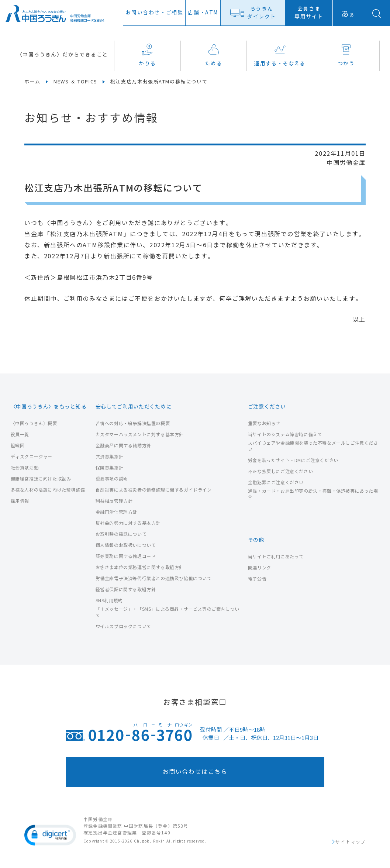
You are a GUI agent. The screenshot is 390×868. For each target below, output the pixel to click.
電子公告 (257, 579)
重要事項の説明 (112, 479)
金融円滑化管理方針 (116, 512)
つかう (346, 55)
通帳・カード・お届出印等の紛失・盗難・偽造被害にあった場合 (313, 494)
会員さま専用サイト (309, 13)
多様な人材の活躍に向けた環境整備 (48, 490)
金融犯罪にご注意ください (276, 483)
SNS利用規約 (109, 601)
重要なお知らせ (264, 423)
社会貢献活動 (25, 468)
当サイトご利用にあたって (276, 557)
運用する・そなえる (280, 55)
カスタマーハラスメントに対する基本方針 (140, 435)
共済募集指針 (110, 457)
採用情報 (20, 501)
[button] (50, 835)
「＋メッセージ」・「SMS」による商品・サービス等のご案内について (168, 612)
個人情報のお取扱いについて (126, 545)
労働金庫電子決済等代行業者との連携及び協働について (154, 578)
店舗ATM (203, 13)
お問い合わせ (154, 13)
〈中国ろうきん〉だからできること (62, 55)
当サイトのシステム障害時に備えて (285, 435)
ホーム (32, 82)
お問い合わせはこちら (195, 772)
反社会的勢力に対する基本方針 (128, 523)
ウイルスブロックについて (123, 626)
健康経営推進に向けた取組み (41, 479)
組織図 (18, 446)
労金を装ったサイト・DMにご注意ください (293, 460)
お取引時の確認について (121, 534)
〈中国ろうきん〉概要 (34, 423)
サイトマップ (351, 842)
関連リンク (260, 568)
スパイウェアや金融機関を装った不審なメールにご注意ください (313, 446)
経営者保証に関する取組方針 (126, 590)
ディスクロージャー (32, 457)
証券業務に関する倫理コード (126, 556)
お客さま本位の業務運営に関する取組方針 (140, 567)
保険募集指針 (110, 468)
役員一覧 (20, 435)
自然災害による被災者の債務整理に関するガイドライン (154, 490)
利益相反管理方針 (114, 501)
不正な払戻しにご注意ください (280, 471)
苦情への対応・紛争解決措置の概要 (133, 423)
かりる (147, 55)
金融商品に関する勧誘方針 (123, 446)
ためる (214, 55)
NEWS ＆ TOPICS (75, 82)
